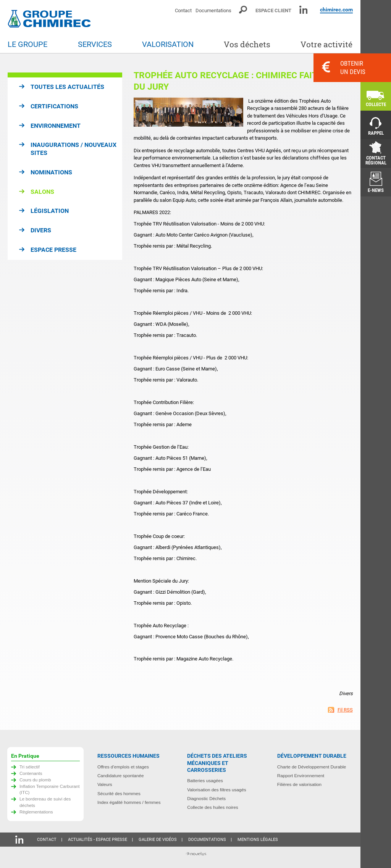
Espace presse (53, 250)
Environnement (56, 126)
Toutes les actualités (67, 87)
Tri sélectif (30, 767)
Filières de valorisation (299, 784)
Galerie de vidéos (158, 840)
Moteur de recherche (243, 10)
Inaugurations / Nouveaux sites (74, 149)
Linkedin (303, 10)
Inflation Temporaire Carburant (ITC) (50, 789)
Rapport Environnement (301, 775)
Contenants (31, 773)
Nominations (51, 172)
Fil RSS (345, 710)
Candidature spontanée (121, 775)
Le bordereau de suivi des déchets (45, 802)
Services (95, 44)
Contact (183, 10)
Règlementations (36, 812)
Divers (41, 230)
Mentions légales (258, 840)
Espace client (273, 10)
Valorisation (168, 44)
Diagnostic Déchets (206, 798)
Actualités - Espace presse (98, 840)
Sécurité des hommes (119, 793)
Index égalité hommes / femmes (129, 802)
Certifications (54, 106)
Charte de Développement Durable (312, 767)
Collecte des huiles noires (212, 807)
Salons (42, 192)
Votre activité (326, 44)
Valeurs (105, 784)
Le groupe (27, 44)
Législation (50, 211)
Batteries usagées (205, 780)
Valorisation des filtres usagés (217, 790)
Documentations (213, 10)
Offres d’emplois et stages (123, 767)
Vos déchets (247, 44)
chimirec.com (336, 10)
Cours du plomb (35, 780)
